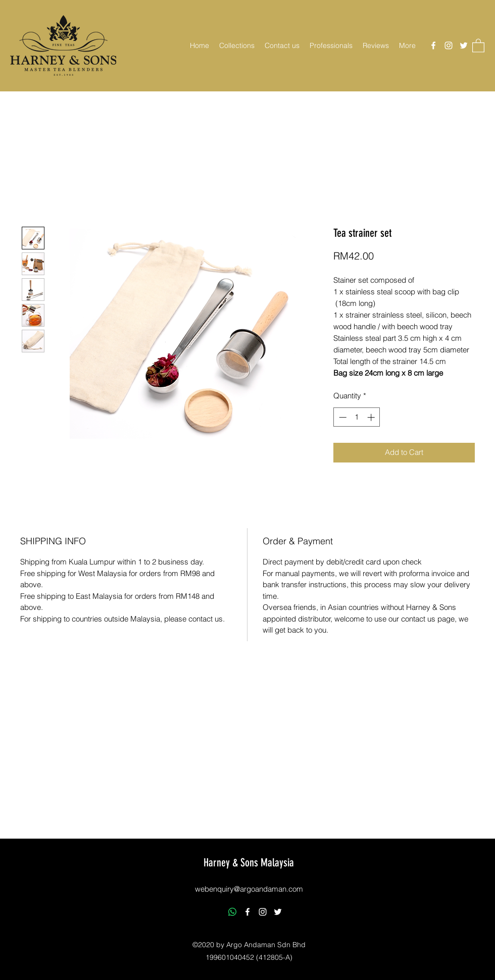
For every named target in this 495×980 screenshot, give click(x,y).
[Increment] (372, 417)
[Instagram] (449, 45)
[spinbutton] (357, 417)
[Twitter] (464, 45)
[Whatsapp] (232, 912)
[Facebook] (433, 45)
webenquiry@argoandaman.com (249, 889)
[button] (237, 45)
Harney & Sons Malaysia (249, 863)
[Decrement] (342, 417)
